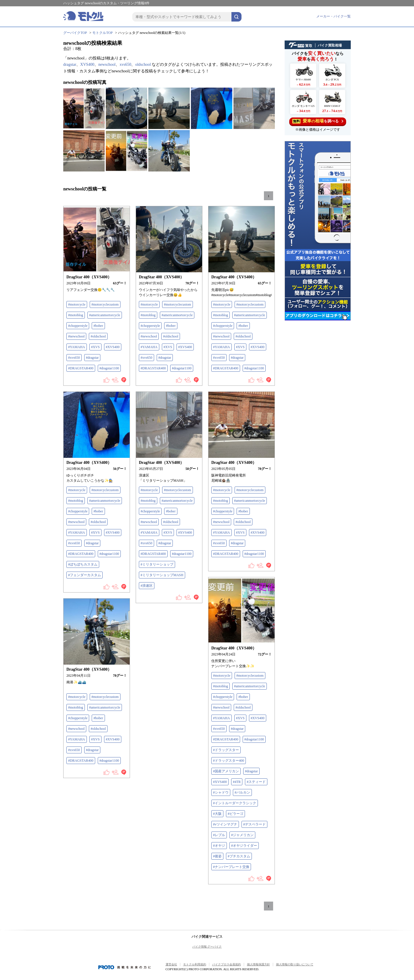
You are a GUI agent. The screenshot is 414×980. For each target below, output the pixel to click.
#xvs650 (74, 358)
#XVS (95, 347)
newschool (107, 64)
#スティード (256, 782)
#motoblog (76, 315)
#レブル (219, 835)
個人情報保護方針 (258, 964)
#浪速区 (147, 586)
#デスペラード (254, 824)
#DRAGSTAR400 (81, 368)
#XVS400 (113, 347)
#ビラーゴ (235, 814)
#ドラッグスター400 (229, 761)
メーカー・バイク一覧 (333, 16)
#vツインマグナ (225, 824)
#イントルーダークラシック (235, 803)
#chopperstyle (78, 326)
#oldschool (98, 336)
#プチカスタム (239, 856)
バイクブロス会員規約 (227, 964)
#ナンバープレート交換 (231, 867)
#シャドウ (221, 792)
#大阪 (217, 814)
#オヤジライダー (244, 846)
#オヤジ (219, 846)
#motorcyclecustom (105, 304)
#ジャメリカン (242, 835)
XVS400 (87, 64)
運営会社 (171, 964)
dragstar (70, 64)
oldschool (143, 64)
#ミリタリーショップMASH (162, 575)
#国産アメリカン (226, 771)
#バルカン (242, 792)
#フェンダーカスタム (85, 575)
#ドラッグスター (226, 750)
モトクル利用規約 (195, 964)
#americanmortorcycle (105, 315)
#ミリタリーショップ (157, 564)
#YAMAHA (77, 347)
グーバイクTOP (75, 33)
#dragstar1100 (109, 368)
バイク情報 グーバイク (207, 947)
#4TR (237, 782)
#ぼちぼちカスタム (83, 564)
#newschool (76, 336)
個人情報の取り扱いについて (295, 964)
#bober (98, 326)
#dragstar (92, 358)
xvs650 (125, 64)
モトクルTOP (102, 33)
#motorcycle (77, 304)
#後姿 (217, 856)
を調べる (318, 121)
